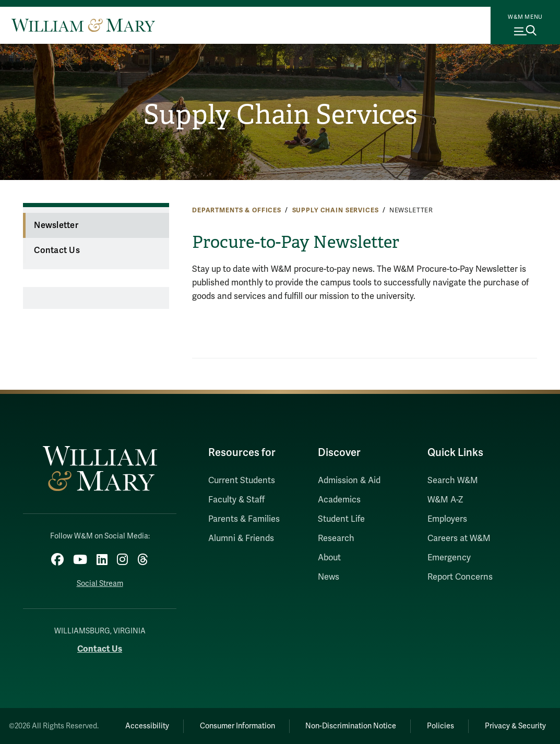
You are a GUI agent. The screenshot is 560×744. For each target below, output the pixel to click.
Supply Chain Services (280, 115)
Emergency (449, 558)
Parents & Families (244, 519)
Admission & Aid (349, 481)
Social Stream (100, 584)
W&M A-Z (445, 500)
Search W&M (453, 481)
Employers (447, 519)
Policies (440, 726)
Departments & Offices (237, 210)
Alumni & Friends (241, 538)
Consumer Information (237, 726)
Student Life (341, 519)
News (329, 577)
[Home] (83, 25)
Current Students (242, 481)
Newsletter (56, 225)
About (329, 558)
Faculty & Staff (236, 500)
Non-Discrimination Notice (351, 726)
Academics (339, 500)
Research (336, 538)
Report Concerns (460, 577)
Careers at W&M (459, 538)
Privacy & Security (515, 726)
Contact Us (57, 250)
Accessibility (147, 726)
